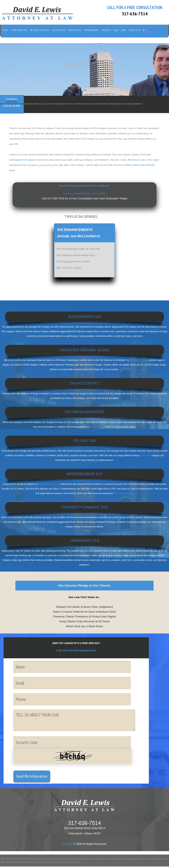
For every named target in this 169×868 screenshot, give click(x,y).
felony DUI (146, 455)
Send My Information (32, 776)
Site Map (68, 844)
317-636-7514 (135, 14)
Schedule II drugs (139, 360)
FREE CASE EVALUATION (140, 165)
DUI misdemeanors (123, 493)
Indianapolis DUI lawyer (22, 160)
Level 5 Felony (96, 427)
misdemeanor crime (49, 484)
